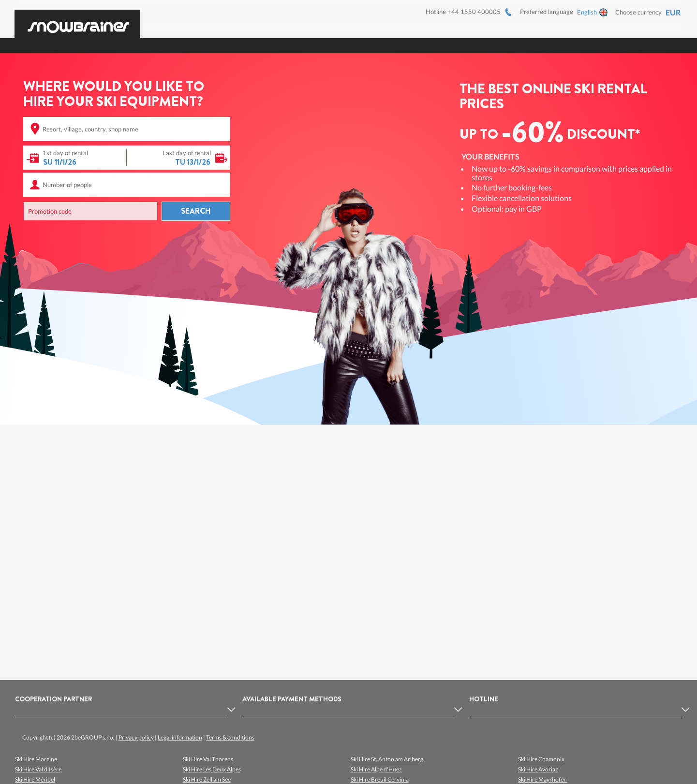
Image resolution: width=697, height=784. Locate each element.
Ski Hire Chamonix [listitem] (541, 759)
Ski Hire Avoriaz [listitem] (538, 769)
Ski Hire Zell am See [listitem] (207, 779)
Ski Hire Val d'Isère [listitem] (38, 769)
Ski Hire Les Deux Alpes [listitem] (212, 769)
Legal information (180, 737)
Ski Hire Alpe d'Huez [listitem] (376, 769)
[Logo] (77, 21)
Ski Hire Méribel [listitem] (35, 779)
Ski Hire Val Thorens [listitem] (208, 759)
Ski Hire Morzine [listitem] (36, 759)
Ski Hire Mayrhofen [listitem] (542, 779)
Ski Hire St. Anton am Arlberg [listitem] (387, 759)
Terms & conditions (230, 737)
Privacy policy (136, 737)
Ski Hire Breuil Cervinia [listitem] (380, 779)
